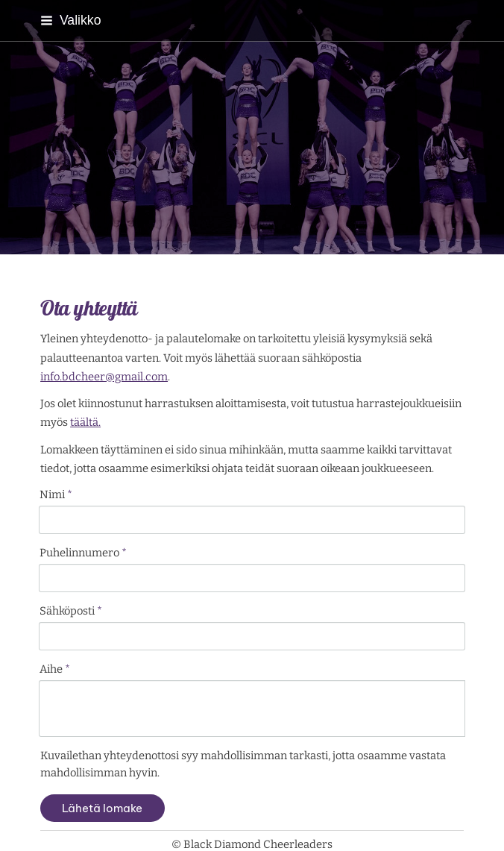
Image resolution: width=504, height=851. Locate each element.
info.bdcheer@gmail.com (104, 377)
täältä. (85, 422)
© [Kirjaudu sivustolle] (177, 762)
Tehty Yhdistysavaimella (278, 801)
